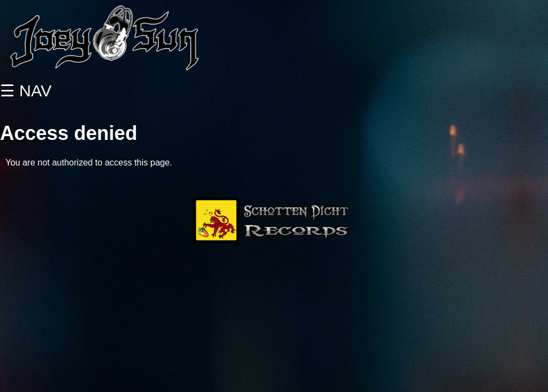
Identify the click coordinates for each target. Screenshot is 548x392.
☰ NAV (26, 91)
